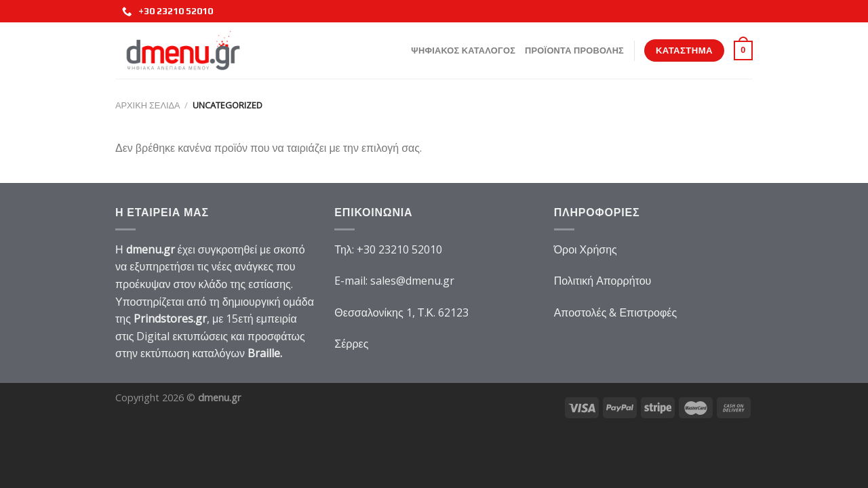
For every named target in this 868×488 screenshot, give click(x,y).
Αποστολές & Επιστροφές (615, 312)
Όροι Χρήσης (586, 249)
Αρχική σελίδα (148, 105)
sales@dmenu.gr (412, 281)
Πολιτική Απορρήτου (603, 281)
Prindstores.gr (170, 319)
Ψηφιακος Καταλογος (463, 50)
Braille (264, 353)
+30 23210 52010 (167, 11)
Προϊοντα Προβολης (574, 50)
